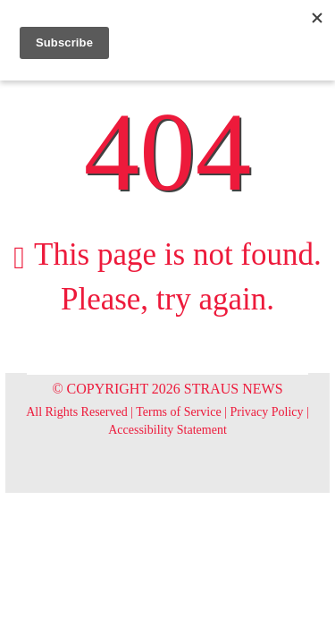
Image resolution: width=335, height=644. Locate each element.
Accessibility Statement (167, 430)
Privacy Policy (267, 412)
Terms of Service (178, 412)
